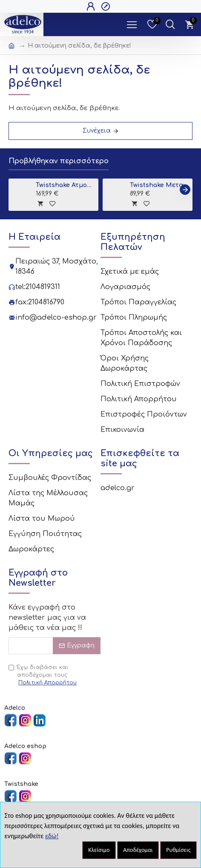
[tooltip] (40, 203)
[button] (185, 189)
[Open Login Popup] (92, 6)
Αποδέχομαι (138, 850)
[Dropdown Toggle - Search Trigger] (170, 24)
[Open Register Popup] (107, 6)
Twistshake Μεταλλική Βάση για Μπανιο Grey (160, 185)
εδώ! (52, 836)
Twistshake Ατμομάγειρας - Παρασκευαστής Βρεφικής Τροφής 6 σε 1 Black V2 (66, 185)
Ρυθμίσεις (178, 850)
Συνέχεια (97, 131)
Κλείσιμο (99, 850)
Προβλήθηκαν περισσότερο (59, 161)
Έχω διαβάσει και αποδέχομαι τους (43, 675)
